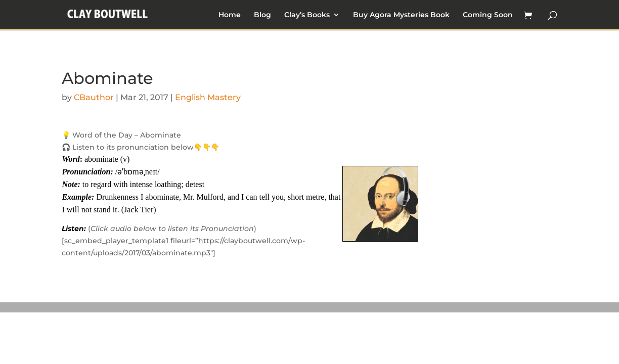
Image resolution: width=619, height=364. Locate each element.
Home (230, 15)
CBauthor (94, 97)
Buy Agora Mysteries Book (401, 15)
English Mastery (208, 97)
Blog (262, 15)
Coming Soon (488, 15)
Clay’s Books (307, 15)
